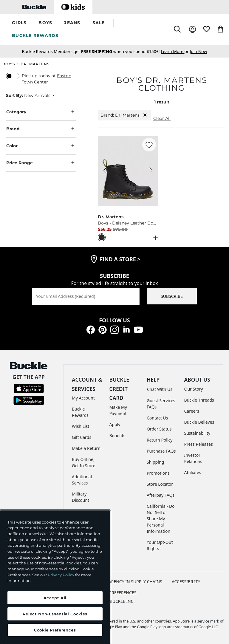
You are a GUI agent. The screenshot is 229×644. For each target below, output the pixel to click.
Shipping (155, 462)
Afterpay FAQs (161, 495)
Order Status (159, 429)
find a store (120, 259)
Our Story (194, 389)
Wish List (81, 426)
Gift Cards (82, 437)
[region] (55, 577)
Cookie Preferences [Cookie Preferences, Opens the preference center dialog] (55, 630)
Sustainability (197, 433)
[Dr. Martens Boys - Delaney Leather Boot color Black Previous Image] (105, 171)
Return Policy (160, 440)
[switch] (13, 76)
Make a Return (86, 448)
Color (41, 146)
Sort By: (14, 95)
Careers (192, 411)
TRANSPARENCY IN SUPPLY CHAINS (128, 582)
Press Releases (199, 444)
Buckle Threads (199, 400)
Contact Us (157, 418)
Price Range (41, 163)
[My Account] (192, 29)
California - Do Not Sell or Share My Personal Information (161, 519)
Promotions (158, 473)
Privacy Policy (61, 575)
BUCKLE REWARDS (35, 35)
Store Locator (160, 484)
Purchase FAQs (161, 451)
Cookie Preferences (115, 593)
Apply (115, 424)
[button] (19, 23)
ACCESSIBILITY (186, 582)
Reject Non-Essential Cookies (55, 614)
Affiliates (193, 472)
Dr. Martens (35, 64)
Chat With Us (160, 389)
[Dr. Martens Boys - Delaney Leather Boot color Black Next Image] (151, 171)
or (175, 51)
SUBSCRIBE (172, 296)
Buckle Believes (199, 422)
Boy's (9, 64)
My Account (83, 398)
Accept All (55, 598)
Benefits (117, 435)
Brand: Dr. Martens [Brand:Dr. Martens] (124, 115)
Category (41, 112)
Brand (41, 129)
